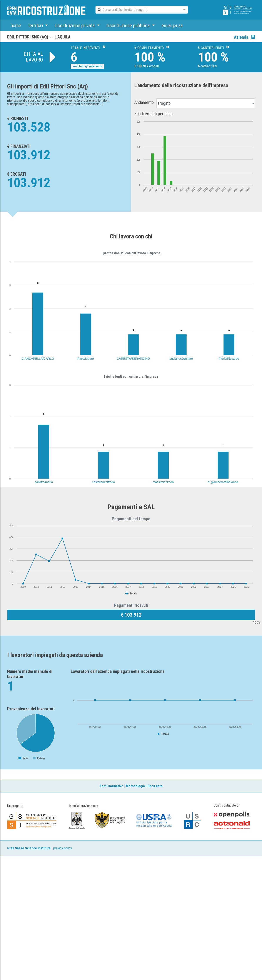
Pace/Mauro (86, 359)
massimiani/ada (163, 482)
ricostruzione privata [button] (75, 25)
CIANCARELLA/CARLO (38, 359)
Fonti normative (112, 786)
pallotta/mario (44, 482)
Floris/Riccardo (229, 359)
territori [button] (36, 25)
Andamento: (144, 102)
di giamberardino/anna (223, 482)
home (16, 25)
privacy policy (63, 848)
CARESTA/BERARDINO (133, 359)
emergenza (172, 25)
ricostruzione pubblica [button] (129, 25)
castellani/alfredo (103, 482)
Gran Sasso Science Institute (29, 848)
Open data (155, 786)
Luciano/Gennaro (181, 359)
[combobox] (138, 10)
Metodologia (135, 786)
